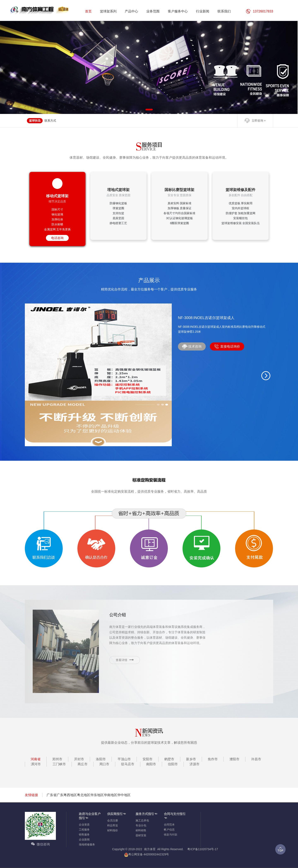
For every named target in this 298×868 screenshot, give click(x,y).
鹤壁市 (169, 759)
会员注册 (113, 820)
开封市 (79, 759)
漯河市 (36, 764)
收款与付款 (171, 835)
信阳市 (173, 764)
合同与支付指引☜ (175, 816)
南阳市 (151, 764)
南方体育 (150, 849)
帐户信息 (169, 830)
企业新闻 (84, 840)
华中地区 (124, 795)
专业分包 (141, 825)
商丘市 (83, 764)
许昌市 (256, 759)
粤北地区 (84, 795)
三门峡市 (59, 764)
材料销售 (141, 830)
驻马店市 (128, 764)
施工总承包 (142, 820)
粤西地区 (70, 795)
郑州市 (57, 759)
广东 (60, 795)
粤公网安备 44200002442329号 (147, 855)
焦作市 (213, 759)
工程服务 (84, 830)
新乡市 (191, 759)
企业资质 (84, 825)
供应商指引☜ (117, 814)
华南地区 (111, 795)
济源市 (195, 764)
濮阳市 (234, 759)
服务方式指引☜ (146, 814)
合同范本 (169, 825)
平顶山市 (124, 759)
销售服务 (84, 835)
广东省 (52, 795)
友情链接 (31, 795)
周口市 (104, 764)
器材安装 (141, 835)
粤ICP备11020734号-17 (203, 849)
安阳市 (148, 759)
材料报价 (113, 830)
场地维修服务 (87, 844)
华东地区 (97, 795)
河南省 (36, 759)
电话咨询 (57, 238)
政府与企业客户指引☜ (90, 816)
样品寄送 (113, 825)
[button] (266, 376)
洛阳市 (101, 759)
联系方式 (50, 121)
